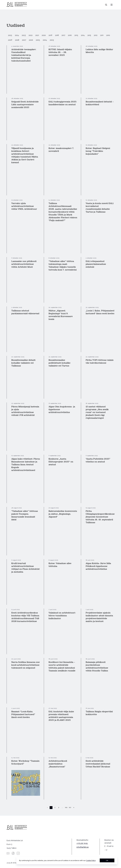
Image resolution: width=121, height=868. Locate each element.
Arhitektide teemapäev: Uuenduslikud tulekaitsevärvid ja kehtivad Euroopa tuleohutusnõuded (24, 55)
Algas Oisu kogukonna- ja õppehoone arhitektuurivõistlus (62, 409)
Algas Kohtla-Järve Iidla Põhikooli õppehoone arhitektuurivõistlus (98, 566)
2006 (31, 40)
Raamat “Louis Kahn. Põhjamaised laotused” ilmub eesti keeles (23, 714)
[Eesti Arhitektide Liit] (17, 6)
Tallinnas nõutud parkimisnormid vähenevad (25, 312)
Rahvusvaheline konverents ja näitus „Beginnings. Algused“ (63, 514)
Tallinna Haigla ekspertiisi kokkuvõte (99, 713)
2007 (24, 40)
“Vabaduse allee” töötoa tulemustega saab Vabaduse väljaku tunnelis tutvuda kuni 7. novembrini (63, 266)
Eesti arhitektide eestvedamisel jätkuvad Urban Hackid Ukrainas (98, 764)
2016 (70, 35)
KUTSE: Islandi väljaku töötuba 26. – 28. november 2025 (60, 52)
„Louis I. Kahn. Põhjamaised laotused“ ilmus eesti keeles (100, 312)
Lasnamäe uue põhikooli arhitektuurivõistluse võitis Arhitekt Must (24, 264)
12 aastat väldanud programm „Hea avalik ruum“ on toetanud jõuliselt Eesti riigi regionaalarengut (97, 412)
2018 (57, 35)
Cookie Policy (91, 860)
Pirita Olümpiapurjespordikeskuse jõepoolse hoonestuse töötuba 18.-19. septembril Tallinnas (100, 517)
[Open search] (106, 5)
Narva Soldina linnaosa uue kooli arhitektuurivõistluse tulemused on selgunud (26, 665)
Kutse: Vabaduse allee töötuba (60, 565)
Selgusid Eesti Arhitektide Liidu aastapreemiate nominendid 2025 (25, 105)
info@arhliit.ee (83, 847)
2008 (17, 40)
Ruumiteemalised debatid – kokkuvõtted (100, 103)
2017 (63, 35)
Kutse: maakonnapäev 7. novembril (61, 150)
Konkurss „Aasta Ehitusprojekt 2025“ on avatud (61, 462)
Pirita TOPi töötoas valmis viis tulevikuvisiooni (100, 361)
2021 (37, 35)
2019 (50, 35)
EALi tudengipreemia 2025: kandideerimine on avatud (63, 103)
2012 (96, 35)
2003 (52, 40)
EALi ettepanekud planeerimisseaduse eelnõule (96, 264)
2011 (102, 35)
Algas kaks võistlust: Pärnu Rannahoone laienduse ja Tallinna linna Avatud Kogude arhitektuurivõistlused (26, 465)
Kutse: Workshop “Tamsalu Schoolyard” (25, 762)
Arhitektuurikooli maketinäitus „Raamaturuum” (58, 764)
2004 (45, 40)
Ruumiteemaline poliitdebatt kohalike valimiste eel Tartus (59, 363)
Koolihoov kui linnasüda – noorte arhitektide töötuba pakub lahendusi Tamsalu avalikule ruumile (62, 666)
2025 (10, 35)
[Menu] (112, 5)
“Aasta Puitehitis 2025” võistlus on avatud (98, 460)
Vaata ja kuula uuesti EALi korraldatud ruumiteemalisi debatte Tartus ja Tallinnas (100, 208)
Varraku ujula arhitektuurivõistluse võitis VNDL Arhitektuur (24, 206)
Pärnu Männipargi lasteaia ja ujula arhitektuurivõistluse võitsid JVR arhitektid (25, 411)
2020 (44, 35)
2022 (31, 35)
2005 (38, 40)
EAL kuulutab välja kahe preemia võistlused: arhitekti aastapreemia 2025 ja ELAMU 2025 (61, 716)
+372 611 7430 (82, 843)
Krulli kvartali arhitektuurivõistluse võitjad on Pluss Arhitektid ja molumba (25, 568)
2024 (17, 35)
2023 (24, 35)
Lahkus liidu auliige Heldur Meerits (99, 51)
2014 (83, 35)
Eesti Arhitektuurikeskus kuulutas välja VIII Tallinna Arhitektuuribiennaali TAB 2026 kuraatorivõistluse (25, 617)
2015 (76, 35)
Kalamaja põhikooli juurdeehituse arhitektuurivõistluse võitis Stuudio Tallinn (97, 666)
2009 (10, 40)
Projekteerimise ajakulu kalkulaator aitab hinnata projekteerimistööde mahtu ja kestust (99, 617)
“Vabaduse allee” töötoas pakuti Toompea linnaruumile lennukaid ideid (25, 515)
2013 (89, 35)
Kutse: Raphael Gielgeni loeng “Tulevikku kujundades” (98, 151)
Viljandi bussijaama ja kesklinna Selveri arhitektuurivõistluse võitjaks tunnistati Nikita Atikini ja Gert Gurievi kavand (25, 155)
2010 (108, 35)
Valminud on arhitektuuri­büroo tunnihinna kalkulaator (62, 616)
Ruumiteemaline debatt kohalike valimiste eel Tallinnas (23, 363)
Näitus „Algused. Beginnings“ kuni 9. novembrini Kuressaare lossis (61, 315)
